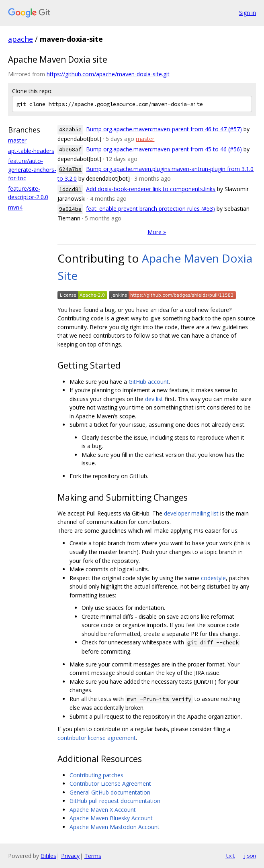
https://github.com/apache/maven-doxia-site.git (108, 74)
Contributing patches (96, 775)
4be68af (70, 150)
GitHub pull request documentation (115, 801)
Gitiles (48, 856)
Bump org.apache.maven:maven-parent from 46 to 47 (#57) (164, 129)
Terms (93, 856)
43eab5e (70, 129)
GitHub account (149, 382)
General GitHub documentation (110, 792)
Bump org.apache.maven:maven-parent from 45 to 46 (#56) (164, 149)
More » (157, 232)
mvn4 (15, 207)
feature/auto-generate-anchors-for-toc (32, 169)
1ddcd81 (70, 189)
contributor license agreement (97, 738)
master (17, 140)
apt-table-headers (31, 151)
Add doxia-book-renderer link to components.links (151, 189)
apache (20, 39)
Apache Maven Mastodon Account (115, 827)
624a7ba (70, 169)
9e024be (70, 209)
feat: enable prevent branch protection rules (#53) (150, 209)
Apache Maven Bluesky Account (111, 818)
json (250, 856)
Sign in (248, 13)
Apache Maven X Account (103, 810)
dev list (154, 399)
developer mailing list (191, 513)
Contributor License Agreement (110, 783)
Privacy (70, 856)
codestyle (213, 578)
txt (230, 856)
